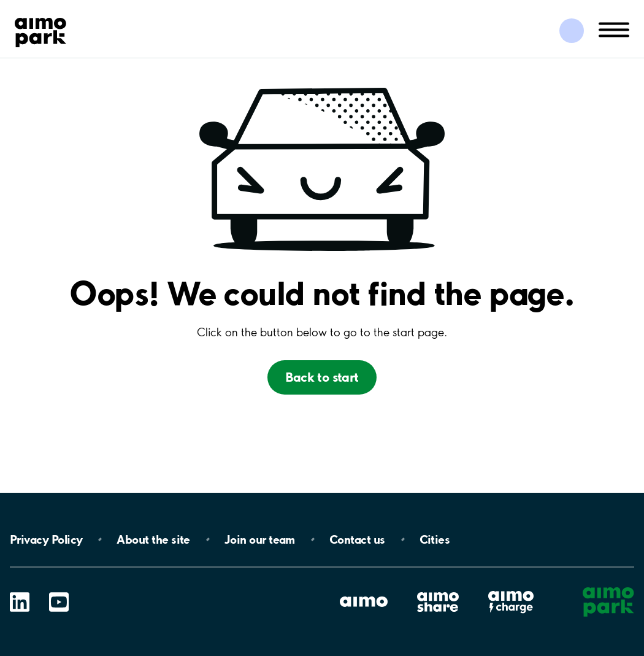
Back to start (322, 377)
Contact (357, 539)
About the (153, 539)
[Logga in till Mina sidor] (572, 31)
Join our (260, 539)
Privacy (46, 539)
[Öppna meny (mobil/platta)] (614, 29)
